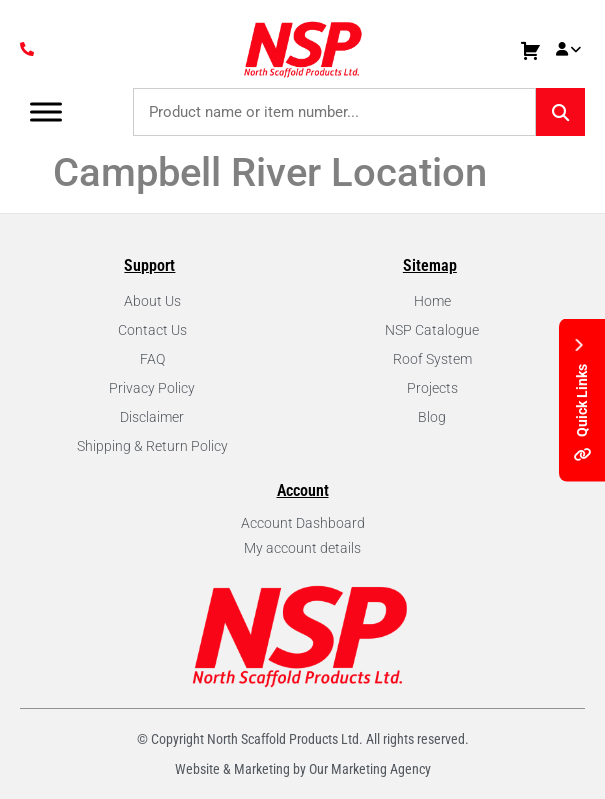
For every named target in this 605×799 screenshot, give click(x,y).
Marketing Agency (381, 769)
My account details (302, 548)
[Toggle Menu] (46, 111)
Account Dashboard (303, 523)
